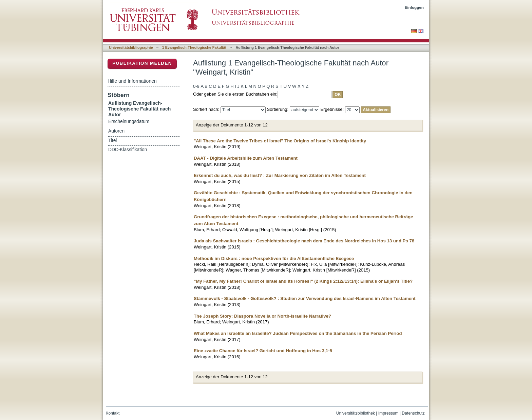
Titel (112, 141)
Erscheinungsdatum (129, 122)
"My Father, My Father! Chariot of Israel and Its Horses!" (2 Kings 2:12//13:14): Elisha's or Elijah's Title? (303, 281)
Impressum (388, 413)
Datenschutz (413, 413)
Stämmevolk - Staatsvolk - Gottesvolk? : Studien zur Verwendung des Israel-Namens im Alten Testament (305, 298)
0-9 (196, 86)
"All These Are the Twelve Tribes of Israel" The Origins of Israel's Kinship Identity (280, 141)
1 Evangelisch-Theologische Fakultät (194, 47)
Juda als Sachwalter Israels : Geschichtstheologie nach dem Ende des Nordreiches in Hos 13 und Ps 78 (304, 241)
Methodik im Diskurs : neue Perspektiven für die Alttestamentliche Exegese (274, 258)
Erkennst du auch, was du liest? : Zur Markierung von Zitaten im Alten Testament (280, 175)
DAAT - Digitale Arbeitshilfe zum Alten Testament (246, 158)
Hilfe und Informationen (132, 81)
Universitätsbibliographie (131, 47)
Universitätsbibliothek (356, 413)
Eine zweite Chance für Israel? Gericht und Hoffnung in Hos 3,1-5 (263, 351)
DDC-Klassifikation (128, 150)
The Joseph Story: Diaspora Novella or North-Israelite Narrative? (262, 316)
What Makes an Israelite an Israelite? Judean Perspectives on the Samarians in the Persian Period (298, 333)
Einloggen (414, 7)
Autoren (116, 131)
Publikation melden (142, 63)
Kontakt (113, 413)
